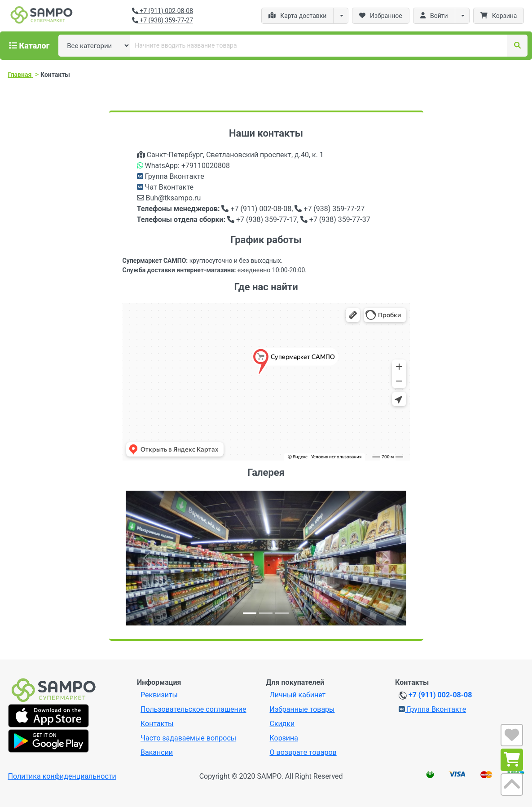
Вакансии (157, 752)
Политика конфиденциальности (62, 776)
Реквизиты (159, 695)
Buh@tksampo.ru (169, 198)
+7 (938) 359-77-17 (262, 219)
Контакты (157, 724)
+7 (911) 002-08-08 (163, 11)
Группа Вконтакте (171, 176)
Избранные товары (302, 709)
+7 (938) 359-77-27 (163, 20)
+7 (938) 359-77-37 (335, 219)
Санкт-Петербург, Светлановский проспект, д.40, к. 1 (230, 155)
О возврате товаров (303, 752)
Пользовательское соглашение (193, 709)
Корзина (284, 738)
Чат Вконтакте (166, 187)
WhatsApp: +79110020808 (183, 166)
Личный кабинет (298, 695)
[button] (147, 558)
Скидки (282, 724)
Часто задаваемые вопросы (188, 738)
